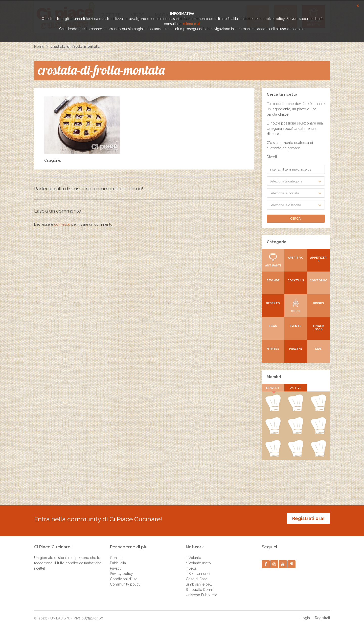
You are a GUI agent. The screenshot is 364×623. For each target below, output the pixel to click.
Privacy (116, 565)
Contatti (116, 554)
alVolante (193, 554)
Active (296, 388)
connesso (62, 224)
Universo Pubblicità (201, 591)
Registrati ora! (308, 518)
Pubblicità (118, 559)
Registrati (322, 614)
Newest (273, 388)
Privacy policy (121, 570)
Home (39, 47)
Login (305, 614)
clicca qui (191, 24)
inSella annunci (198, 570)
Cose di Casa (197, 575)
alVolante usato (198, 559)
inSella (191, 565)
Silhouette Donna (200, 586)
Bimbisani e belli (199, 580)
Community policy (125, 580)
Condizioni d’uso (124, 575)
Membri (274, 377)
